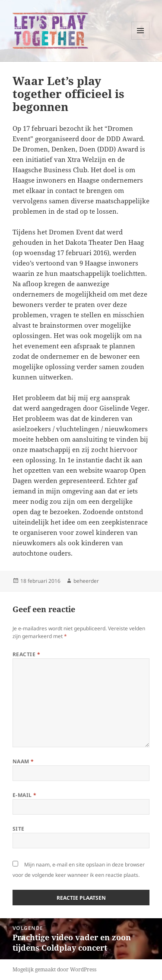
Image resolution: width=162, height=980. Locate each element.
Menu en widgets (141, 40)
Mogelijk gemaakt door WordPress (54, 969)
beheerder (86, 581)
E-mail (25, 795)
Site (19, 829)
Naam (23, 761)
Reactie (26, 654)
